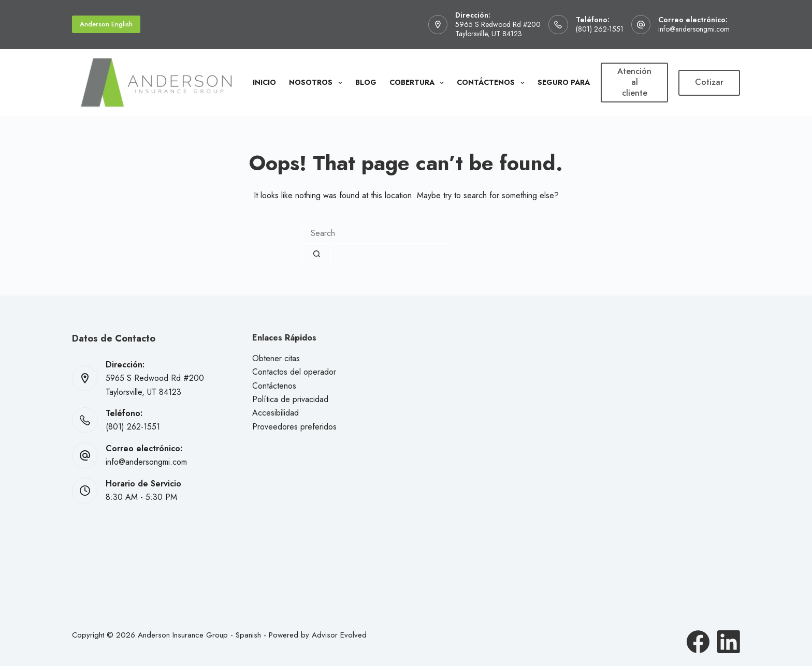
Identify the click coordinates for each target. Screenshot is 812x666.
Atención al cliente (634, 82)
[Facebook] (698, 642)
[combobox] (377, 233)
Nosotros (318, 83)
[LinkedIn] (729, 642)
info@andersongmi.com (694, 29)
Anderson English (106, 24)
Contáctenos (493, 83)
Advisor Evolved (339, 635)
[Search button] (317, 254)
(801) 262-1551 (600, 29)
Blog (366, 82)
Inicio (264, 82)
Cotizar (709, 82)
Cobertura (419, 83)
